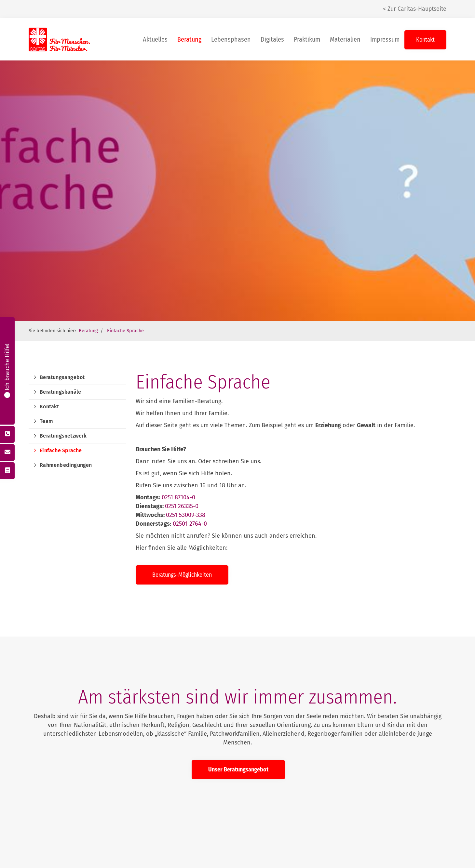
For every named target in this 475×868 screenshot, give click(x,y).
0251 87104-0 (178, 497)
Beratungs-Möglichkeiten (182, 575)
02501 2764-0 (190, 524)
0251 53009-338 (186, 515)
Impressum (385, 39)
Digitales (272, 39)
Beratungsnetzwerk (63, 436)
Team (46, 421)
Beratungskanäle (60, 392)
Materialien (345, 39)
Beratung (189, 39)
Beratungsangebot (62, 377)
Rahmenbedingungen (66, 465)
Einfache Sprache (125, 331)
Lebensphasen (231, 39)
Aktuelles (155, 39)
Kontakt (425, 40)
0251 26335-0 (182, 506)
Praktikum (307, 39)
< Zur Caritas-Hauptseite (415, 9)
